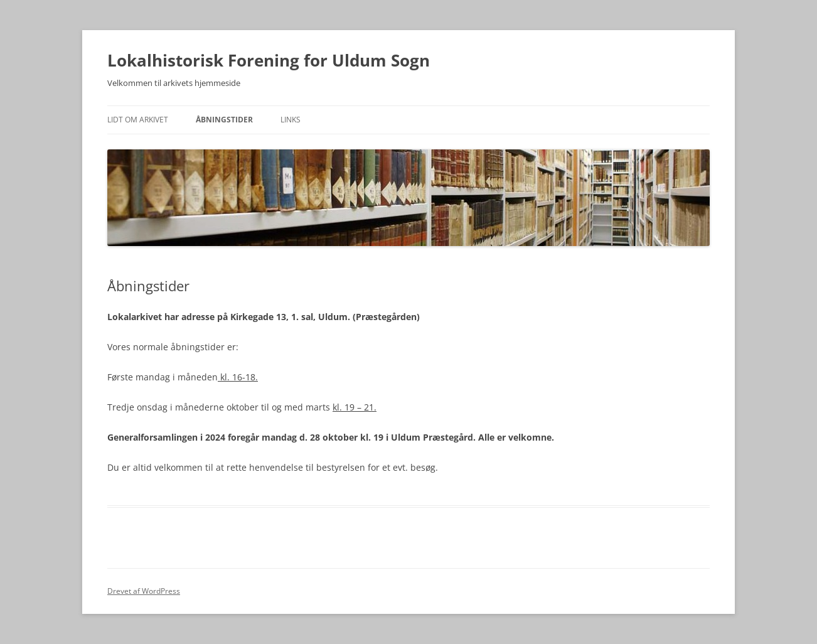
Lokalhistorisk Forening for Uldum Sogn (269, 60)
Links (291, 120)
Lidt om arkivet (138, 120)
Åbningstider (224, 120)
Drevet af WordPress (144, 591)
